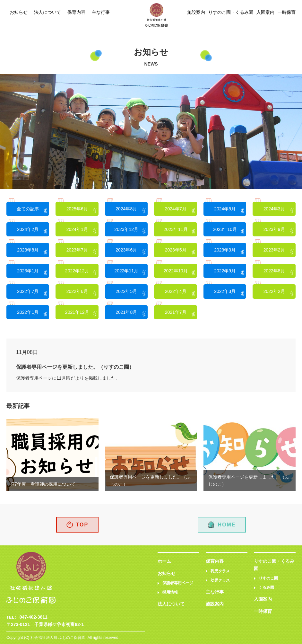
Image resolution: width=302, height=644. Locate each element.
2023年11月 (176, 229)
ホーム (164, 561)
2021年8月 (126, 312)
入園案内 (265, 12)
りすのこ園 (268, 578)
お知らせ (19, 12)
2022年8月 (274, 271)
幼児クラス (220, 580)
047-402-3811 (34, 617)
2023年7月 (77, 250)
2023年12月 (126, 229)
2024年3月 (274, 209)
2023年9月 (274, 229)
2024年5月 (225, 209)
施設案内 (196, 12)
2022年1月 (28, 312)
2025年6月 (77, 209)
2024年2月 (28, 229)
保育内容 (76, 12)
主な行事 (101, 12)
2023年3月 (225, 250)
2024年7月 (176, 209)
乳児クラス (220, 571)
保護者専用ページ (178, 583)
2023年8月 (28, 250)
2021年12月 (77, 312)
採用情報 (170, 592)
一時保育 (287, 12)
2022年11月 (126, 271)
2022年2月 (274, 291)
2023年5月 (176, 250)
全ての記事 (28, 209)
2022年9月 (225, 271)
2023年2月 (274, 250)
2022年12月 (77, 271)
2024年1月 (77, 229)
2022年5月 (126, 291)
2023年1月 (28, 271)
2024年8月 (126, 209)
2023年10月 (225, 229)
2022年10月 (176, 271)
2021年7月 (176, 312)
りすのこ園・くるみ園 (231, 12)
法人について (47, 12)
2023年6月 (126, 250)
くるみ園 (266, 587)
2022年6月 (77, 291)
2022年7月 (28, 291)
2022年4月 (176, 291)
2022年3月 (225, 291)
